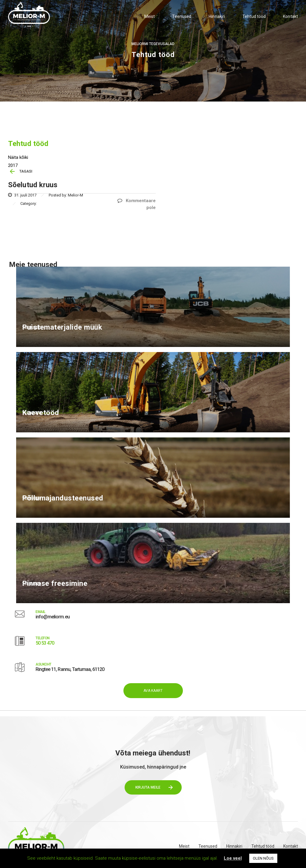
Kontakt (290, 16)
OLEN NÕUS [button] (263, 858)
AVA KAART (153, 691)
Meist (150, 16)
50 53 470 (45, 643)
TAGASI (26, 171)
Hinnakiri (217, 16)
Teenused (182, 16)
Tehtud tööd (254, 16)
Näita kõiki (18, 157)
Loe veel (233, 858)
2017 (13, 165)
